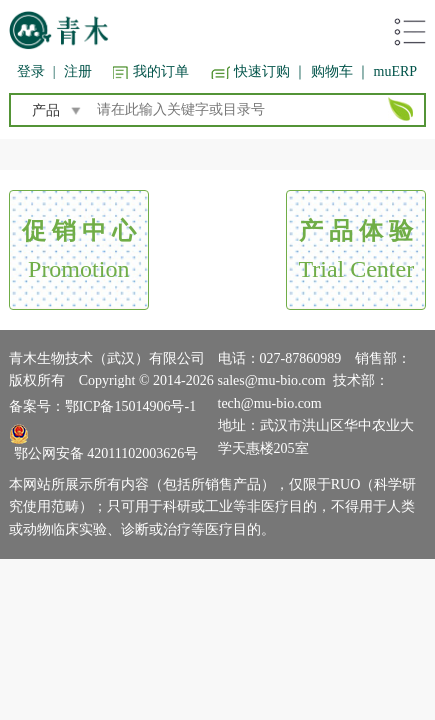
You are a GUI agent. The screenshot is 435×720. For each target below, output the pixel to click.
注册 (78, 71)
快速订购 (262, 71)
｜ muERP (386, 71)
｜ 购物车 (323, 71)
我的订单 (161, 71)
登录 (31, 71)
